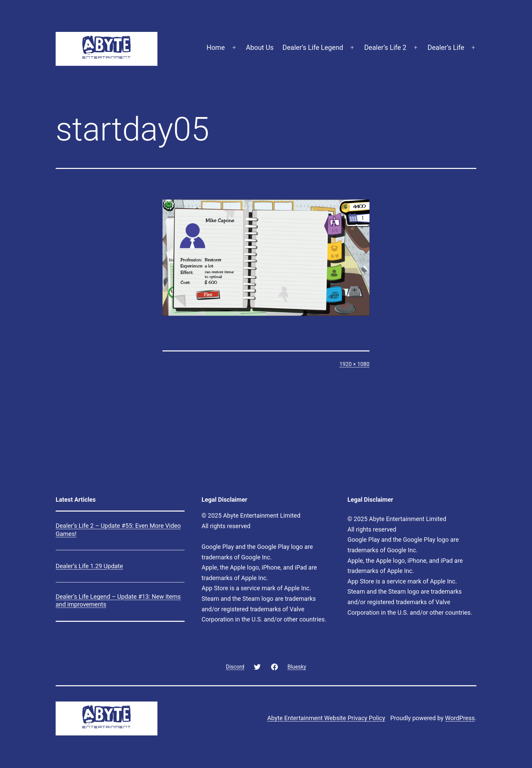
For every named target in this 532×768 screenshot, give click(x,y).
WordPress (460, 718)
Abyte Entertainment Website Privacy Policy (326, 718)
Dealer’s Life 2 (385, 47)
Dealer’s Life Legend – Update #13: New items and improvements (118, 600)
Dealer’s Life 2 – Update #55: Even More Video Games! (118, 530)
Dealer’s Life (446, 47)
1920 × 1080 (355, 364)
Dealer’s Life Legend (313, 47)
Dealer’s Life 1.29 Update (89, 566)
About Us (260, 47)
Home (216, 47)
